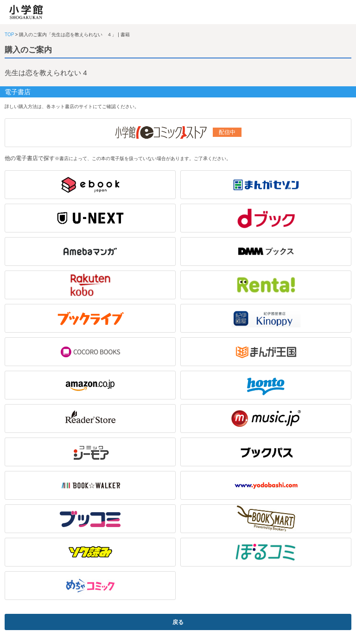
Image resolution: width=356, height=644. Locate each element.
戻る (178, 622)
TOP (9, 35)
